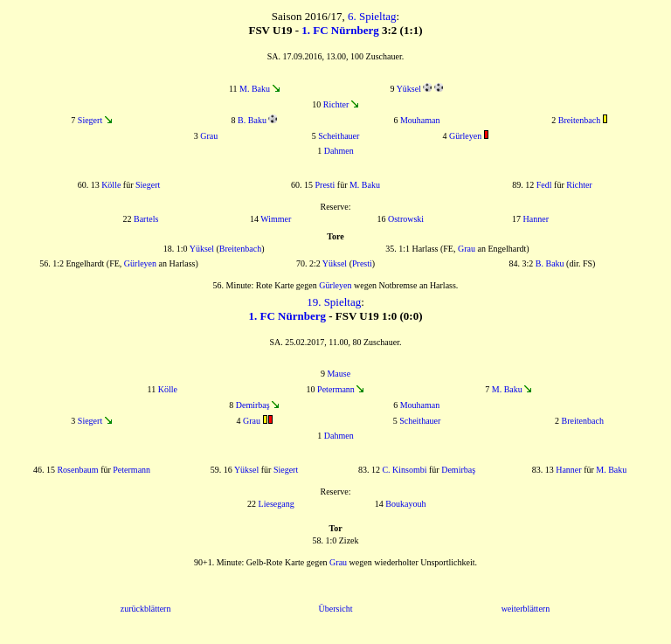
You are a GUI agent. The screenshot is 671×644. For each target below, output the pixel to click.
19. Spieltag (334, 302)
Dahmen (339, 151)
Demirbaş (253, 405)
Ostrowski (406, 219)
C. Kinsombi (404, 470)
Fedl (544, 185)
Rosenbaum (77, 470)
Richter (336, 104)
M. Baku (255, 89)
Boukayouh (405, 504)
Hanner (536, 219)
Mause (339, 374)
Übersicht (336, 609)
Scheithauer (339, 136)
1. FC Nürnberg (340, 30)
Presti (325, 185)
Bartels (146, 219)
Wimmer (276, 219)
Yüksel (409, 89)
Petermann (336, 389)
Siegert (90, 120)
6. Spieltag (372, 16)
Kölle (111, 185)
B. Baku (252, 120)
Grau (209, 136)
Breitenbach (579, 120)
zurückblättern (146, 609)
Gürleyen (465, 136)
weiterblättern (526, 609)
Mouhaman (420, 120)
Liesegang (277, 504)
